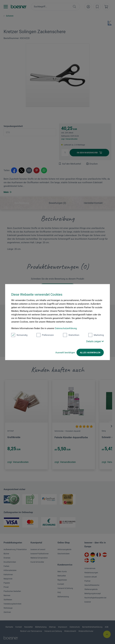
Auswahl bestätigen (65, 352)
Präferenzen (45, 335)
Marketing (96, 335)
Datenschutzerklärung (66, 328)
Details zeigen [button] (95, 341)
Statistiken (71, 335)
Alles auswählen (90, 352)
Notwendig (19, 335)
